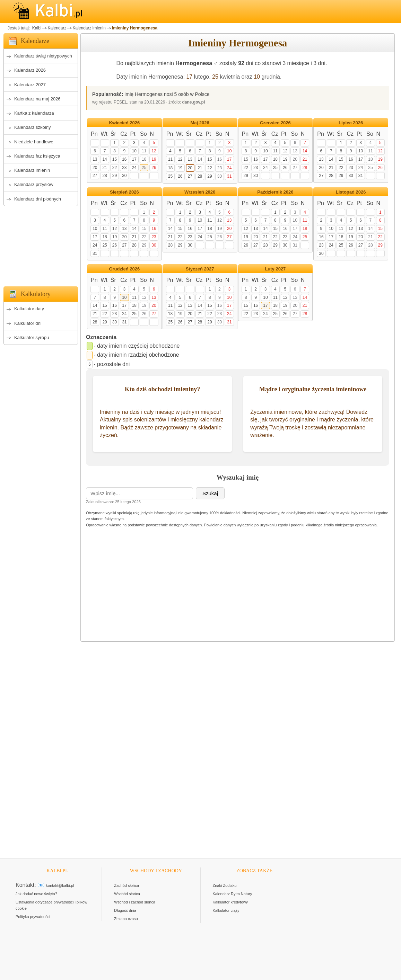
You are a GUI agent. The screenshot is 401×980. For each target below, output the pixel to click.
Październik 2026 (275, 192)
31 (229, 176)
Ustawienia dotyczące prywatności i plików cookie (51, 905)
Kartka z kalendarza (34, 113)
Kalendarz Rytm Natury (233, 894)
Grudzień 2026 (124, 269)
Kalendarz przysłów (34, 184)
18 (144, 159)
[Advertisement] (41, 244)
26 (154, 168)
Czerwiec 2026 (275, 123)
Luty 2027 (275, 269)
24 (134, 168)
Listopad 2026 (351, 192)
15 (115, 159)
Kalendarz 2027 (30, 85)
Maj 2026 (200, 123)
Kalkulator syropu (32, 337)
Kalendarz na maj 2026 (37, 99)
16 (124, 159)
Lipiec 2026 (351, 123)
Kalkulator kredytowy (230, 902)
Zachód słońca (127, 885)
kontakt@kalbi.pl (60, 885)
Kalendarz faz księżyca (37, 156)
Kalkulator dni (28, 323)
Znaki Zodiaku (225, 885)
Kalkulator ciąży (226, 910)
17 (189, 77)
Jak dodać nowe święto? (36, 894)
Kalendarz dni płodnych (38, 199)
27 (95, 176)
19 (154, 159)
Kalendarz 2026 (30, 70)
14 (104, 159)
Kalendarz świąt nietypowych (43, 56)
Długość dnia (125, 910)
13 (95, 159)
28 (104, 176)
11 (144, 151)
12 (154, 151)
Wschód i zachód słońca (135, 902)
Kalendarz (57, 28)
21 (104, 168)
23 (124, 168)
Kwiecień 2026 (124, 123)
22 (115, 168)
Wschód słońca (127, 894)
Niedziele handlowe (34, 142)
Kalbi (36, 28)
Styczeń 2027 (200, 269)
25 (215, 77)
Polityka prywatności (33, 917)
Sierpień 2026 (124, 192)
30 (124, 176)
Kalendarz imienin (89, 28)
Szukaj (210, 493)
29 (115, 176)
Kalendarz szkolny (33, 127)
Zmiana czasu (126, 919)
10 (257, 77)
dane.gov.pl (194, 102)
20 (95, 168)
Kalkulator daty (29, 309)
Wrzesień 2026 (200, 192)
